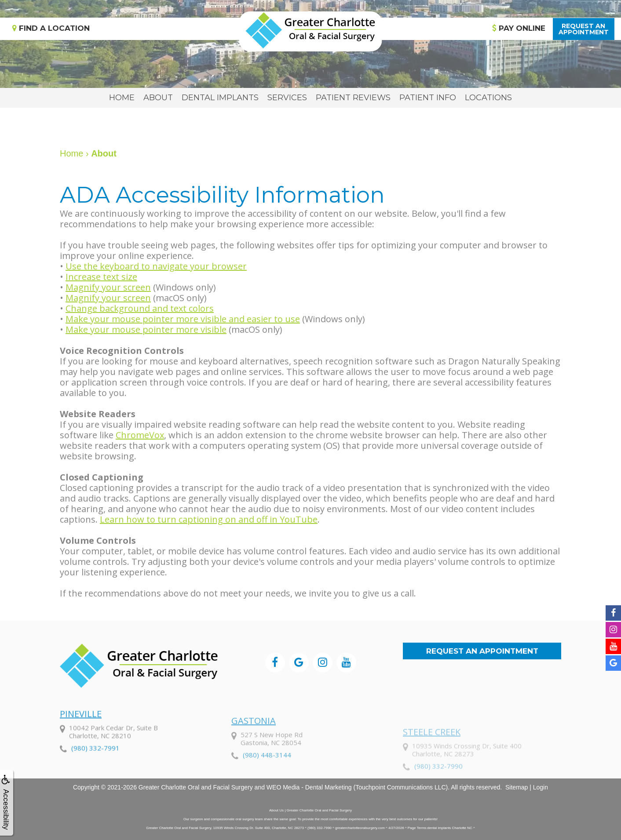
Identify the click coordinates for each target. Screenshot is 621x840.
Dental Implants (220, 98)
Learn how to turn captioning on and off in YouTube (209, 519)
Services (287, 98)
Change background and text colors (140, 308)
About (158, 98)
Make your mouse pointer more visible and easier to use (183, 319)
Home (122, 98)
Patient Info (428, 98)
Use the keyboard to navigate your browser (156, 266)
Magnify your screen (108, 287)
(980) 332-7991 (95, 773)
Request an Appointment (482, 651)
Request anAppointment (584, 29)
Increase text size (101, 277)
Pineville (81, 739)
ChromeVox (140, 435)
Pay (519, 28)
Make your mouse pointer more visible (146, 329)
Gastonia (254, 750)
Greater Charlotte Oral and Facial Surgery (196, 787)
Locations (488, 98)
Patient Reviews (353, 98)
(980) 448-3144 (267, 784)
